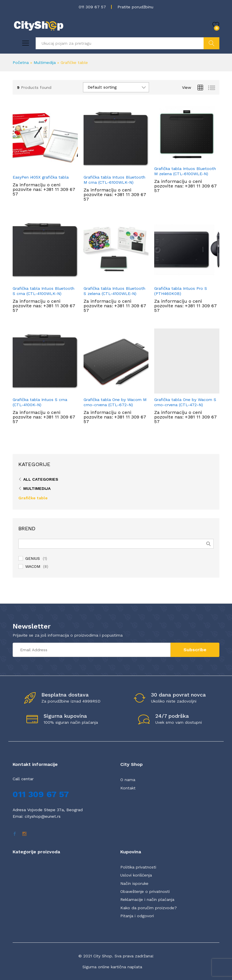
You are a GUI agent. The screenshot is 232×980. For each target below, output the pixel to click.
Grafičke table (33, 498)
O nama (128, 780)
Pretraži (211, 43)
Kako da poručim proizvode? (149, 908)
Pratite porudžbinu (135, 7)
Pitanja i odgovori (137, 916)
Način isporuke (134, 883)
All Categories (41, 479)
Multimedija (45, 62)
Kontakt (128, 788)
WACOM (33, 566)
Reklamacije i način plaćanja (147, 899)
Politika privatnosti (138, 867)
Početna (21, 62)
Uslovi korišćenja (136, 875)
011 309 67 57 (92, 7)
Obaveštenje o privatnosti (145, 891)
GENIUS (33, 558)
